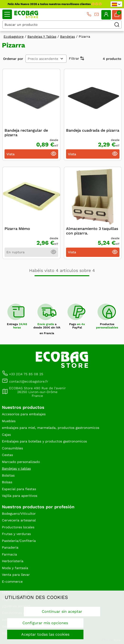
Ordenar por (13, 59)
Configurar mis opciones (45, 623)
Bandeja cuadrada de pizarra (93, 130)
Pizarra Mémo (17, 229)
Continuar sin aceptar (62, 611)
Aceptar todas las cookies (45, 634)
